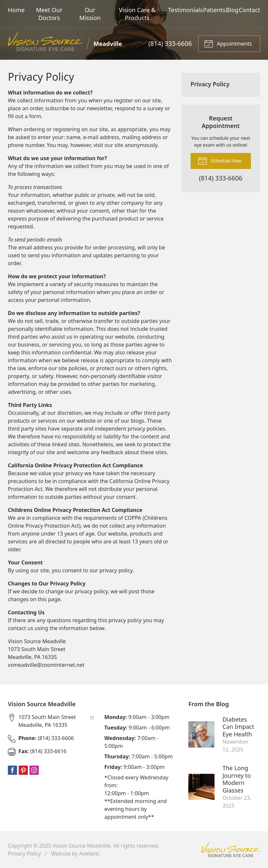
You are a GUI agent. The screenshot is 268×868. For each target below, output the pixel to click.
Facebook (12, 770)
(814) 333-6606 (170, 43)
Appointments (228, 43)
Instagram (34, 770)
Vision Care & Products (137, 14)
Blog (232, 10)
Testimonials (186, 10)
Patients (214, 10)
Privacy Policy (210, 84)
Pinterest (23, 770)
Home (16, 10)
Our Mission (90, 14)
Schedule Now (219, 160)
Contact (249, 10)
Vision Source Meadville (82, 846)
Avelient (89, 854)
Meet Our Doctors (49, 14)
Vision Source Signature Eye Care (231, 849)
